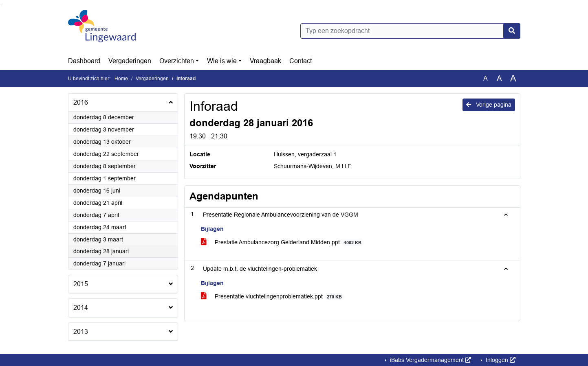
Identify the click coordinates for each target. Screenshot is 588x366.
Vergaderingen (130, 61)
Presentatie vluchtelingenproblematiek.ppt (273, 297)
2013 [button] (81, 332)
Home (121, 79)
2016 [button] (81, 102)
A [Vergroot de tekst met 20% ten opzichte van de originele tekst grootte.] (499, 78)
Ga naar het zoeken (1, 5)
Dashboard (84, 61)
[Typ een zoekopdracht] (410, 31)
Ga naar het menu (2, 5)
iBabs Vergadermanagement (430, 360)
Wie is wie (222, 61)
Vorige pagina (489, 105)
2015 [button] (81, 284)
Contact (301, 61)
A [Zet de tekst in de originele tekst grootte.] (486, 78)
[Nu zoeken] (512, 31)
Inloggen (500, 360)
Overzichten (177, 61)
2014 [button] (81, 308)
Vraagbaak (265, 61)
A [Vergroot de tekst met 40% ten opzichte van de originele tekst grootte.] (513, 79)
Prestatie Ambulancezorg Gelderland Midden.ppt (283, 242)
